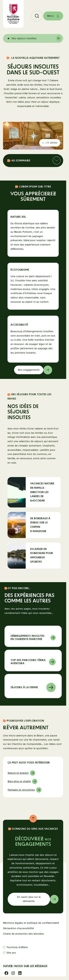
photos (50, 143)
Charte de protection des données (23, 934)
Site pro (11, 953)
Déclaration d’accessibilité (18, 928)
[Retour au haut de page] (33, 819)
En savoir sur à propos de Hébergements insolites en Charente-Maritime (33, 636)
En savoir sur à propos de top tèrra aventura (33, 660)
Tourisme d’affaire (17, 947)
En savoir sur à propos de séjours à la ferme (33, 686)
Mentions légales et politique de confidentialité (31, 923)
